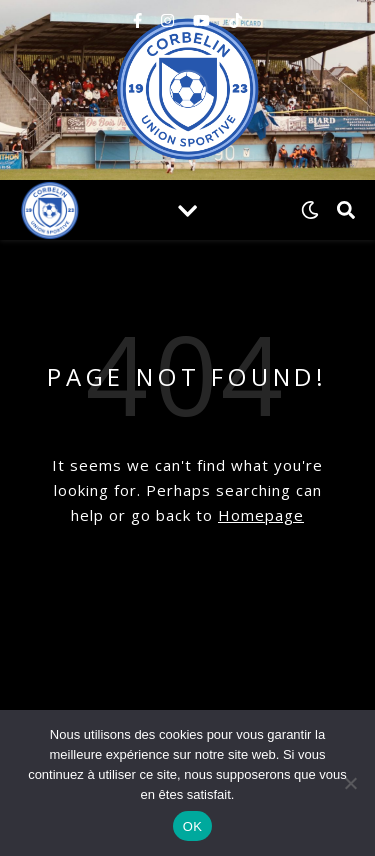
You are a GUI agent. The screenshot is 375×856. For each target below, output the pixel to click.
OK (192, 826)
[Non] (350, 783)
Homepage (261, 515)
